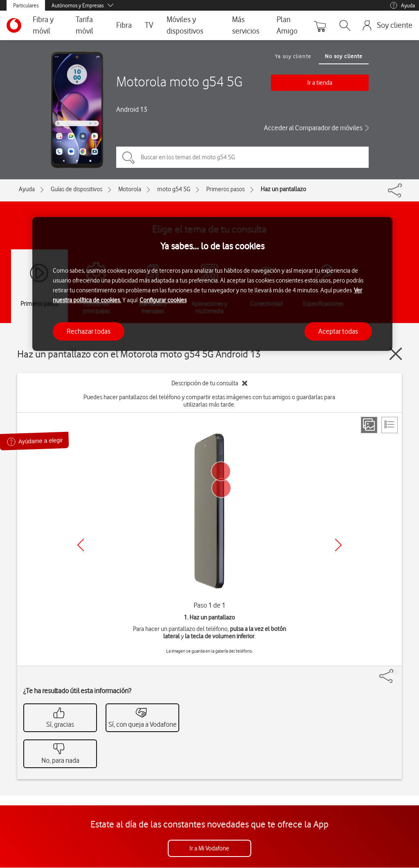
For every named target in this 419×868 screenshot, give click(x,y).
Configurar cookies (163, 300)
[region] (212, 284)
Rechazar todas (89, 331)
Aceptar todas (338, 331)
